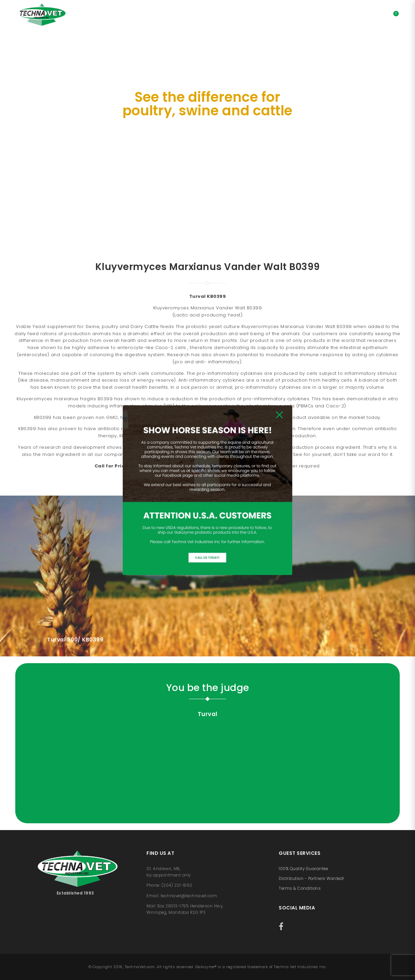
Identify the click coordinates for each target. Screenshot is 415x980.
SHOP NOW (207, 171)
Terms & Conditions (300, 888)
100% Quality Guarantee (303, 869)
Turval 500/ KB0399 (75, 640)
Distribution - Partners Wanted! (311, 879)
